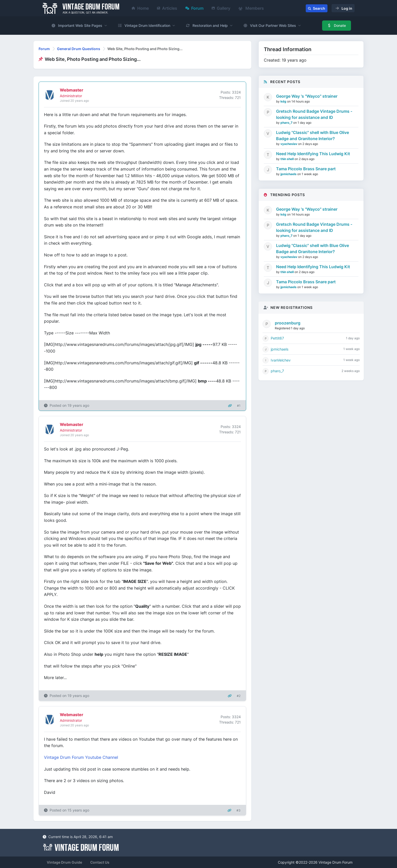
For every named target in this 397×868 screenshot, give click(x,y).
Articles (167, 8)
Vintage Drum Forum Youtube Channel (81, 757)
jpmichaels (289, 174)
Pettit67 (277, 338)
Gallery (221, 8)
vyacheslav (289, 144)
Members (251, 8)
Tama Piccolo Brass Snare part (306, 169)
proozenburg (288, 323)
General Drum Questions (79, 49)
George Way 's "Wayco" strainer (307, 96)
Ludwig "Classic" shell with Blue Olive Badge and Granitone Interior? (313, 136)
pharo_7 (287, 123)
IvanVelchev (281, 360)
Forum (194, 8)
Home (140, 8)
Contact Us (100, 862)
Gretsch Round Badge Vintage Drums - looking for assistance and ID (314, 114)
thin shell (287, 159)
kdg (284, 101)
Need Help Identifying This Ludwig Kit (313, 154)
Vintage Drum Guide (64, 862)
